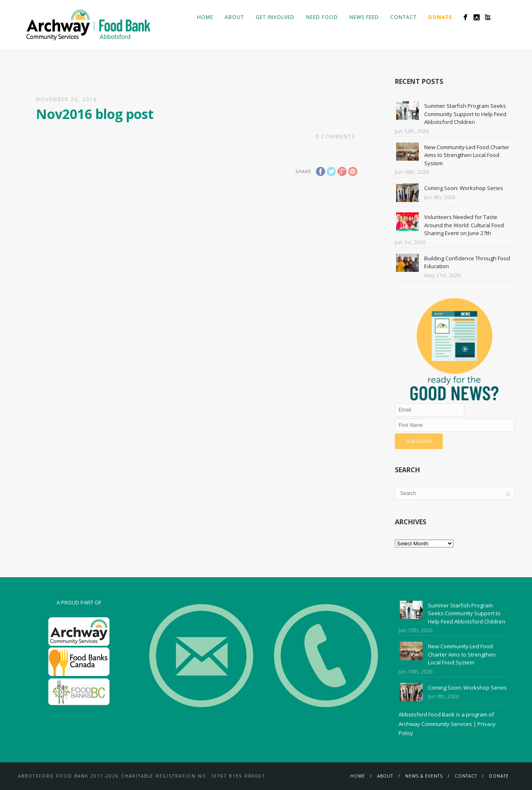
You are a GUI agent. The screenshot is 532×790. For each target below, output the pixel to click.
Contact (404, 17)
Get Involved (275, 17)
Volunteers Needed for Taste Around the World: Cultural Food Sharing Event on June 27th (464, 225)
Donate (499, 776)
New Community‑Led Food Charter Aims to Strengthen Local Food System (467, 155)
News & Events (424, 776)
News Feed (364, 17)
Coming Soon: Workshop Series (464, 188)
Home (205, 17)
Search (501, 17)
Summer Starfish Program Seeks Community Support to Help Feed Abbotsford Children (465, 114)
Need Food (322, 17)
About (234, 17)
